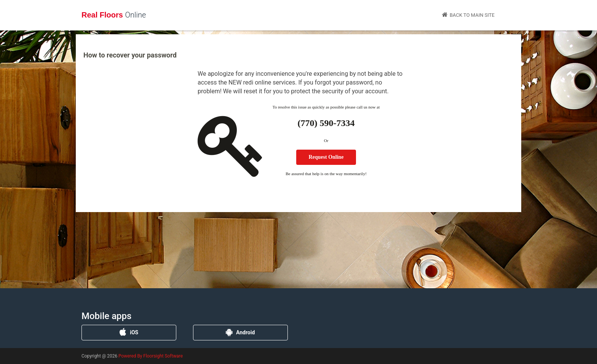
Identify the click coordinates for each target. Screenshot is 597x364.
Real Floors (114, 15)
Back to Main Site (468, 15)
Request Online (326, 157)
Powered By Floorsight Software (151, 356)
